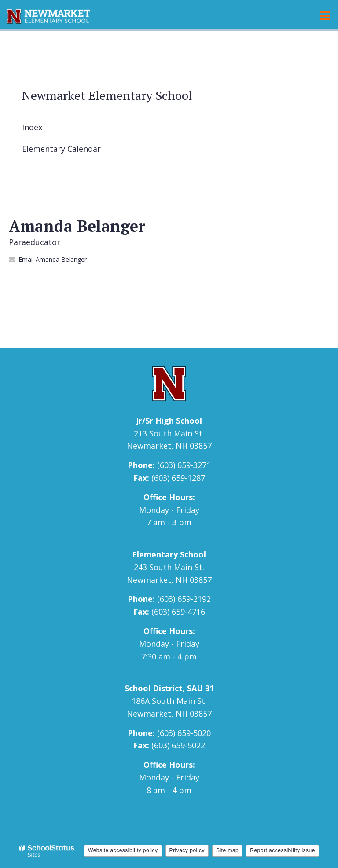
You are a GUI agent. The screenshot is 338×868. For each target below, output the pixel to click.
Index (32, 127)
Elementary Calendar (61, 149)
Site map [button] (227, 850)
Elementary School (169, 554)
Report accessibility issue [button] (283, 850)
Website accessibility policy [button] (123, 850)
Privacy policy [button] (187, 850)
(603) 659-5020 (184, 733)
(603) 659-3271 (184, 465)
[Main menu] (325, 15)
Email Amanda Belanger (53, 259)
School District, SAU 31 (169, 688)
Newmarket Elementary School (107, 95)
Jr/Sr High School (169, 421)
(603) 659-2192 (184, 599)
